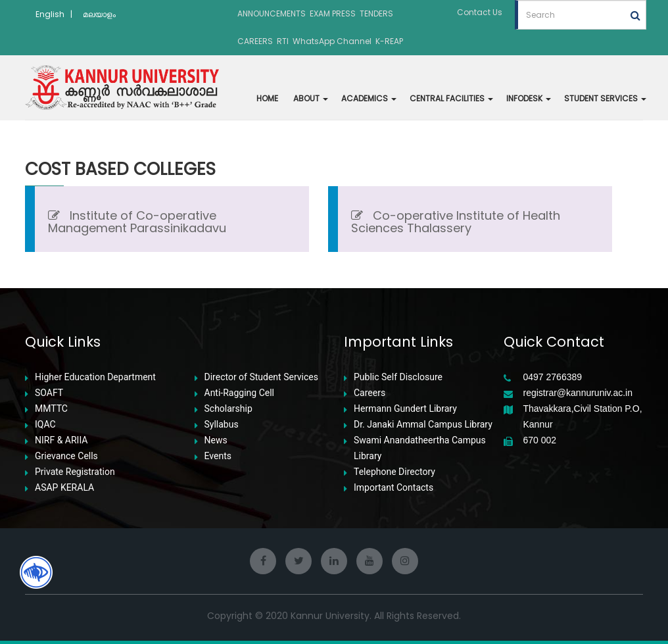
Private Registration (75, 472)
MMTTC (51, 409)
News (216, 440)
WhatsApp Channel (332, 41)
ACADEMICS (369, 98)
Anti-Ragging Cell (240, 393)
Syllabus (222, 425)
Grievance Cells (66, 456)
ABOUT (311, 98)
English (50, 14)
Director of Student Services (261, 377)
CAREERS (255, 41)
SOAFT (49, 393)
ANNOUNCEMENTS (272, 13)
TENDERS (376, 13)
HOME (267, 98)
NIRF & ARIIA (61, 440)
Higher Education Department (95, 377)
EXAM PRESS (333, 13)
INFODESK (529, 98)
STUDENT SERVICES (605, 98)
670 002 (540, 440)
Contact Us (480, 12)
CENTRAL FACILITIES (451, 98)
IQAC (45, 425)
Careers (370, 393)
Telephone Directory (394, 472)
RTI (283, 41)
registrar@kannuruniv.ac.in (578, 393)
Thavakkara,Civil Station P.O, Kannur (583, 416)
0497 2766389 (553, 377)
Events (218, 456)
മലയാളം (99, 14)
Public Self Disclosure (398, 377)
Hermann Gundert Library (405, 409)
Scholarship (228, 409)
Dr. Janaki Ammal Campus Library (423, 425)
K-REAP (389, 41)
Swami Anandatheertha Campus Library (420, 448)
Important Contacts (394, 488)
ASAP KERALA (64, 488)
